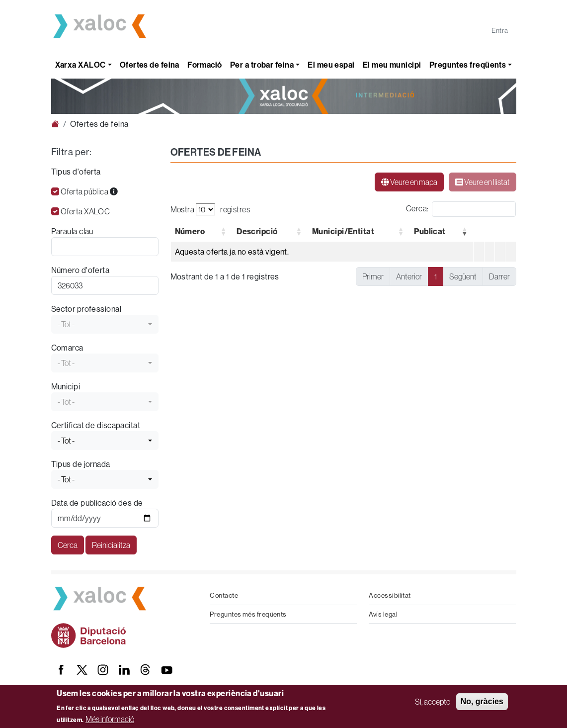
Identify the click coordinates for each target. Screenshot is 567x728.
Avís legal (383, 614)
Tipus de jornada (81, 464)
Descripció (257, 231)
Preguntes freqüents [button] (468, 65)
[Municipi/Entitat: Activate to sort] (359, 231)
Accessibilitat (390, 595)
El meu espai (331, 65)
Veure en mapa (409, 182)
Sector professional (86, 309)
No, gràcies (482, 701)
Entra (500, 30)
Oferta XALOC (85, 211)
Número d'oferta (81, 270)
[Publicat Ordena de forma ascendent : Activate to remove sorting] (442, 231)
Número (190, 231)
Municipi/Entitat (343, 231)
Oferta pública (89, 191)
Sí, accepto (433, 702)
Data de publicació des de (97, 503)
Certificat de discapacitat (96, 425)
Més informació (110, 719)
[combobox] (105, 324)
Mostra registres (210, 209)
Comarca (67, 348)
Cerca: (417, 208)
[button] (190, 231)
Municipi (66, 386)
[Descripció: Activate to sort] (270, 231)
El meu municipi (392, 65)
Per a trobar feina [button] (262, 65)
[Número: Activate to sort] (202, 231)
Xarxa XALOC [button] (81, 65)
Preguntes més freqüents (248, 614)
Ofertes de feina (150, 65)
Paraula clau (72, 231)
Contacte (224, 595)
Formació (205, 65)
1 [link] (436, 276)
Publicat (430, 231)
